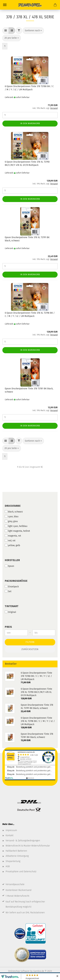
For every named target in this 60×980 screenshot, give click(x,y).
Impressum (11, 830)
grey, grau (11, 521)
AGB (8, 866)
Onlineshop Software (19, 971)
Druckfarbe (13, 506)
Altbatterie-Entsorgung (17, 856)
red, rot (10, 541)
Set (8, 591)
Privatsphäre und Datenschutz (21, 872)
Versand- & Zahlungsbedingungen (23, 841)
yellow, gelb (12, 545)
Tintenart (12, 606)
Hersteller (12, 560)
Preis (8, 627)
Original (10, 612)
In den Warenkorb (30, 123)
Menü (5, 5)
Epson (9, 566)
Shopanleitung (13, 861)
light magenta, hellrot (17, 531)
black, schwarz (14, 512)
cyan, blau (12, 516)
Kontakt (10, 835)
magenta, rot (13, 536)
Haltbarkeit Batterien (16, 851)
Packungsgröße (16, 581)
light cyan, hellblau (16, 526)
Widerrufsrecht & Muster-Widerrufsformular (28, 846)
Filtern (30, 642)
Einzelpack (12, 587)
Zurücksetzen (30, 649)
